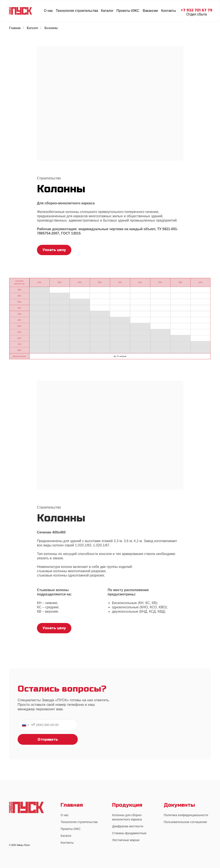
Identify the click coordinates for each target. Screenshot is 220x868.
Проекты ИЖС (128, 11)
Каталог (107, 11)
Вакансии (150, 11)
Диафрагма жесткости (128, 826)
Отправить (48, 739)
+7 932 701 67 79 (197, 10)
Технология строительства (77, 11)
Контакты (169, 11)
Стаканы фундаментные (129, 833)
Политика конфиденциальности (186, 815)
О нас (48, 11)
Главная (15, 28)
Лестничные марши (126, 840)
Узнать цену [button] (54, 250)
